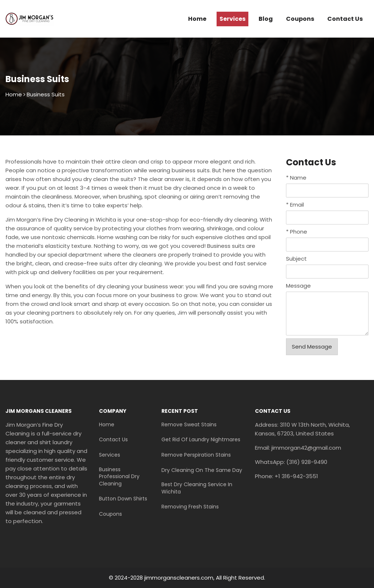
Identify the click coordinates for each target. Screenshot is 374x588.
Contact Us (345, 19)
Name (296, 178)
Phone (297, 232)
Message (298, 286)
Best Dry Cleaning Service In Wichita (197, 488)
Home (197, 19)
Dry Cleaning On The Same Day (202, 470)
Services (232, 19)
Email (295, 205)
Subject (296, 259)
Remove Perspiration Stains (196, 455)
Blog (266, 19)
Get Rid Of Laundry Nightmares (201, 440)
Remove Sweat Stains (189, 425)
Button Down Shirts (123, 499)
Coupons (300, 19)
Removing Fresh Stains (190, 507)
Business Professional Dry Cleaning (119, 477)
